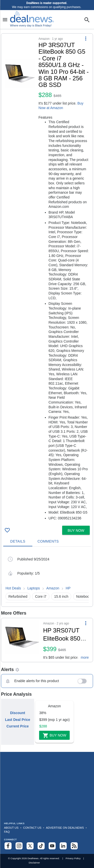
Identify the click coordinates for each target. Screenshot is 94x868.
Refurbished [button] (18, 596)
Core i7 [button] (41, 596)
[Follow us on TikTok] (41, 846)
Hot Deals (13, 588)
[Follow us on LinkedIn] (63, 846)
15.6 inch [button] (61, 596)
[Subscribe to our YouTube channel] (52, 846)
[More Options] (86, 39)
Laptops (34, 588)
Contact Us (32, 828)
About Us (11, 828)
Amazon (53, 588)
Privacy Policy (73, 858)
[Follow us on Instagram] (19, 846)
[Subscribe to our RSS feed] (74, 846)
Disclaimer (34, 863)
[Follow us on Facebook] (8, 846)
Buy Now (55, 736)
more (85, 657)
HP (68, 588)
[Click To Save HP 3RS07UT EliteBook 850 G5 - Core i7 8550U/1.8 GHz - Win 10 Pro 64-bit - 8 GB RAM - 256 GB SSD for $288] (7, 530)
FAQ (7, 832)
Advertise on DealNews (65, 828)
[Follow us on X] (30, 846)
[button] (47, 279)
